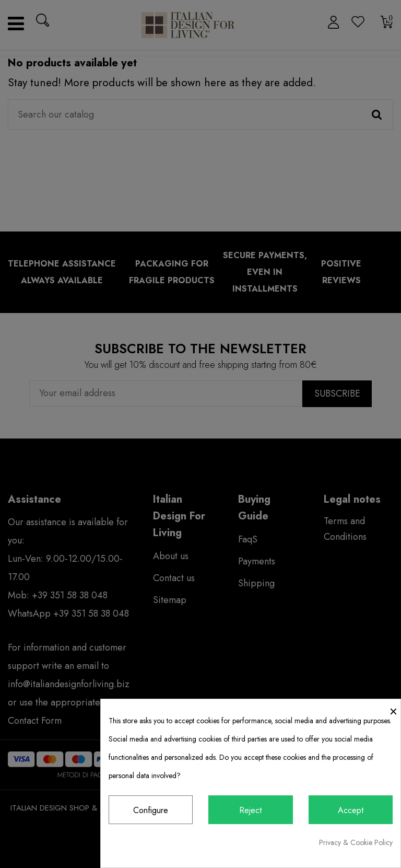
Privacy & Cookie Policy (356, 842)
